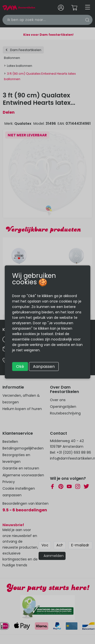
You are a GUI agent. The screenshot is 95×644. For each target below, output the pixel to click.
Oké (20, 367)
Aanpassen (44, 367)
